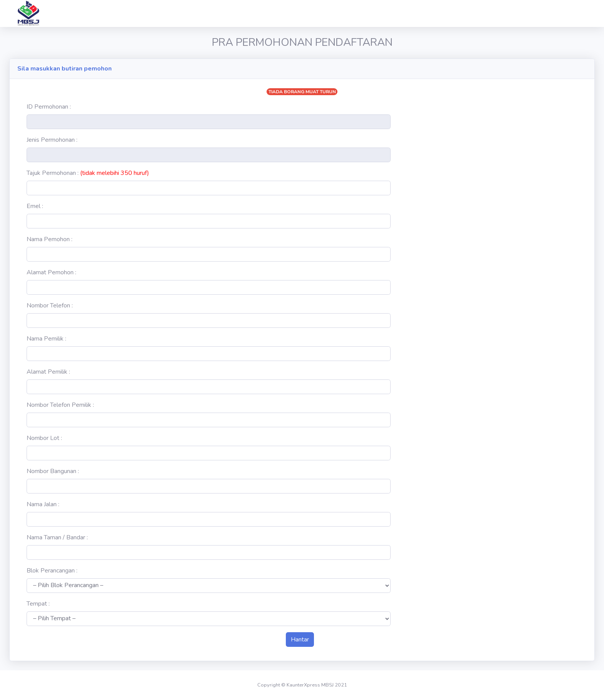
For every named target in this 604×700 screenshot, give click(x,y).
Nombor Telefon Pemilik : (60, 405)
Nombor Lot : (44, 438)
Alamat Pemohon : (51, 272)
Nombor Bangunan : (53, 471)
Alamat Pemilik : (48, 372)
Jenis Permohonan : (52, 140)
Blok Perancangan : (52, 571)
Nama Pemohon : (49, 239)
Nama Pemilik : (46, 339)
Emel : (35, 206)
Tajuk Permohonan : (88, 173)
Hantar (300, 640)
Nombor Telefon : (50, 306)
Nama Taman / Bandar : (57, 537)
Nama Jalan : (43, 504)
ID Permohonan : (49, 107)
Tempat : (38, 604)
